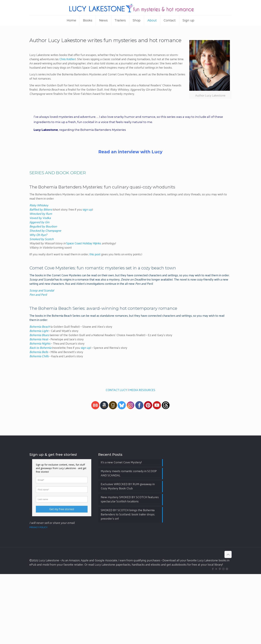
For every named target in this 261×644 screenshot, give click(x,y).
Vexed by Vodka (40, 218)
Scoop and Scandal (42, 290)
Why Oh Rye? (38, 235)
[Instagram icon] (223, 639)
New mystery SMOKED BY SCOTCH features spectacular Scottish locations (130, 569)
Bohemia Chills (39, 356)
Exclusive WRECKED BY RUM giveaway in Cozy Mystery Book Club (128, 556)
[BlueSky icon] (227, 639)
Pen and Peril (38, 294)
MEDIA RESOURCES (142, 390)
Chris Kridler (67, 59)
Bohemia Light (39, 331)
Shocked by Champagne (45, 230)
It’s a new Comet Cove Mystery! (121, 532)
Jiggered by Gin (39, 222)
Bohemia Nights (40, 343)
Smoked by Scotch (41, 239)
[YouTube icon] (216, 639)
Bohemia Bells (39, 352)
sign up (87, 209)
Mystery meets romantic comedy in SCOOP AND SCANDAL (129, 543)
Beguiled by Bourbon (43, 226)
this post (95, 254)
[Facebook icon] (213, 639)
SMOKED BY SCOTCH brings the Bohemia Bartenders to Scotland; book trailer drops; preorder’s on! (128, 584)
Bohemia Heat (39, 339)
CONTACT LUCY (116, 390)
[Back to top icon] (228, 624)
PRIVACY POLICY (38, 597)
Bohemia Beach (40, 326)
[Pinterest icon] (220, 639)
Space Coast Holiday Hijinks (84, 243)
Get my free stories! (62, 579)
